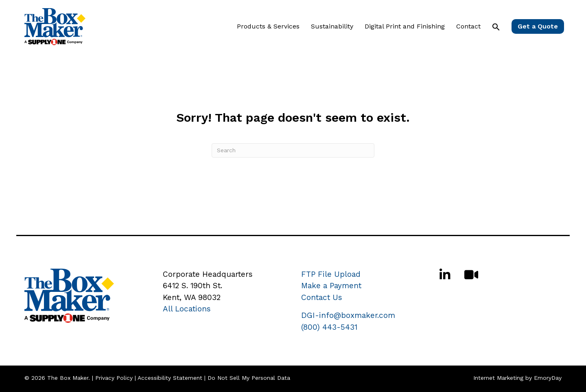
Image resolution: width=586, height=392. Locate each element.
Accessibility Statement (170, 378)
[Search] (293, 150)
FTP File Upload (331, 274)
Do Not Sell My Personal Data (249, 378)
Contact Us (322, 297)
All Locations (187, 309)
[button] (496, 27)
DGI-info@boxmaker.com (348, 315)
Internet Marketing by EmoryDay (517, 378)
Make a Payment (331, 286)
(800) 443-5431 (329, 327)
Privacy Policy (114, 378)
